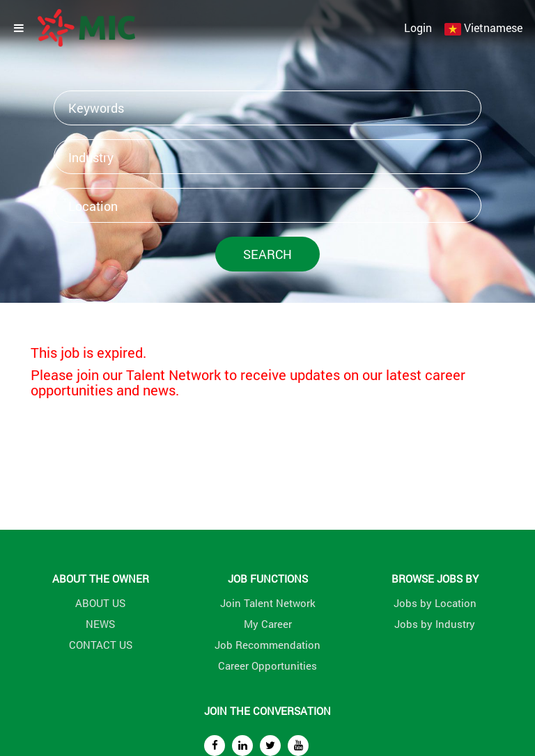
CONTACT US (101, 645)
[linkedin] (242, 746)
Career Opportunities (267, 666)
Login (418, 27)
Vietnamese (493, 27)
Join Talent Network (268, 603)
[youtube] (298, 746)
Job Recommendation (267, 645)
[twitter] (270, 746)
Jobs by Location (435, 603)
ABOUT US (100, 603)
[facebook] (215, 746)
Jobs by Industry (435, 624)
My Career (268, 624)
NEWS (100, 624)
